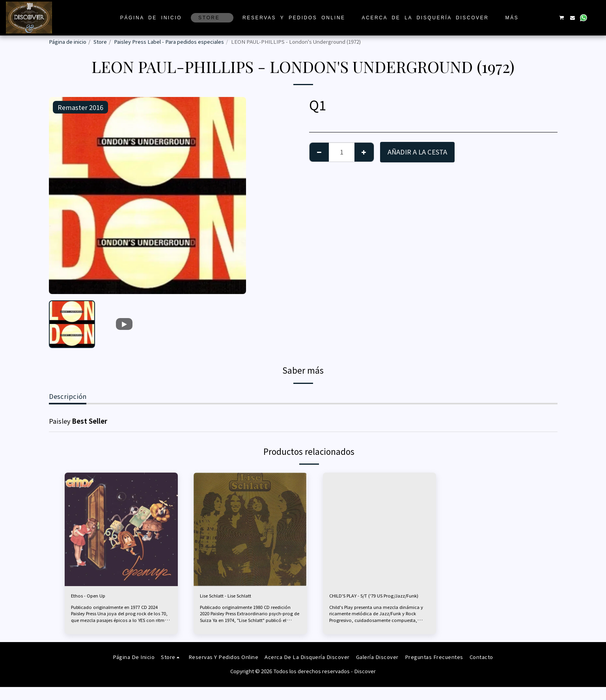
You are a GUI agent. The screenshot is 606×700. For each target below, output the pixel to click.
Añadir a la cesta (417, 152)
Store (100, 42)
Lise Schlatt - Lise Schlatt (239, 597)
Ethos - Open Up (96, 597)
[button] (539, 18)
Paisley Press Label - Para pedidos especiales (169, 42)
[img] (121, 529)
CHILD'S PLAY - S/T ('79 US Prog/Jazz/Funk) (369, 602)
